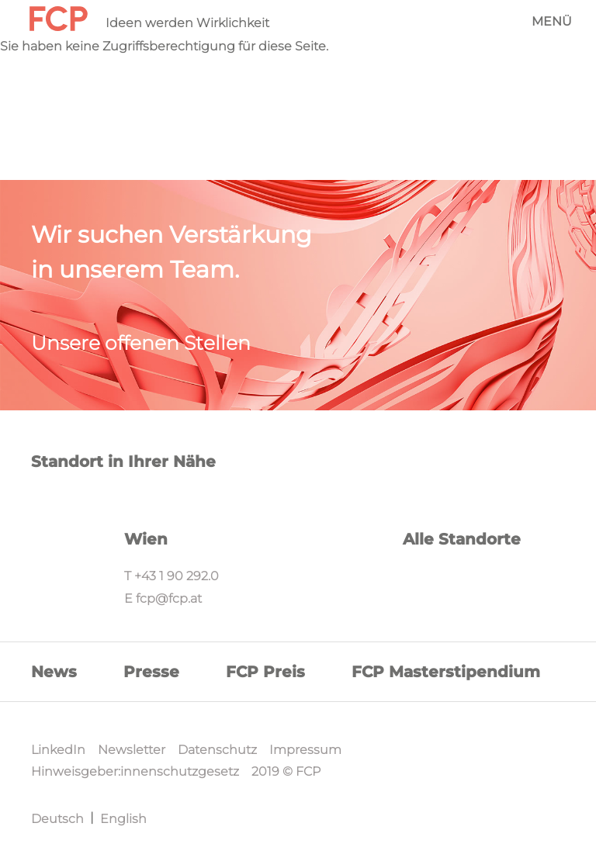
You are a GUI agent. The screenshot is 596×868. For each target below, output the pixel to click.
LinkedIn (58, 750)
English (123, 819)
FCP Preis (265, 672)
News (54, 672)
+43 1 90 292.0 (177, 576)
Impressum (305, 750)
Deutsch (57, 819)
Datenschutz (217, 750)
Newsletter (132, 750)
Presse (151, 672)
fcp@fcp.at (169, 598)
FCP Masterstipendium (446, 672)
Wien (146, 539)
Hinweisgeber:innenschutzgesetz (135, 771)
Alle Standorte (462, 539)
